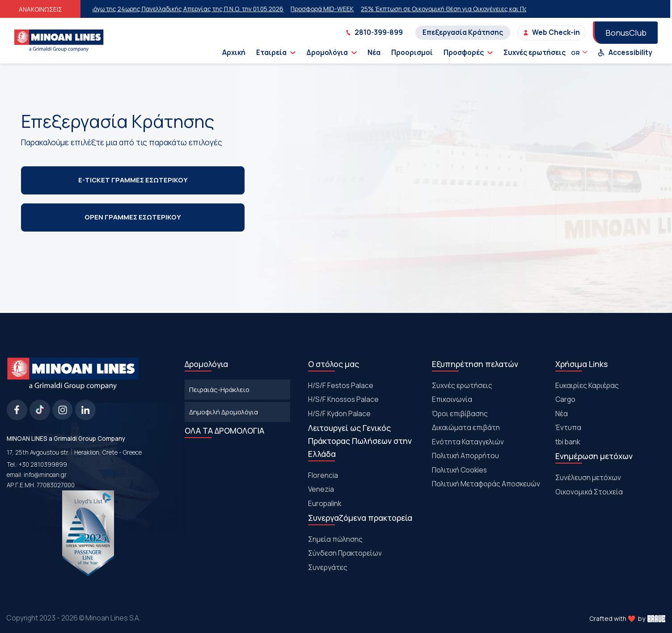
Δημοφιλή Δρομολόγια (224, 412)
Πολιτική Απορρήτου (465, 456)
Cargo (565, 399)
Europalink (325, 503)
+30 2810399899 (43, 464)
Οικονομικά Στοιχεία (589, 492)
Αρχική (234, 53)
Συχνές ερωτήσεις (535, 53)
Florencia (323, 475)
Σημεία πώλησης (335, 539)
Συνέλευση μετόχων (588, 477)
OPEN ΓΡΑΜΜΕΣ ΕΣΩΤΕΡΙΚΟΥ (133, 217)
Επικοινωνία (452, 399)
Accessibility (625, 53)
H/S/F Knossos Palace (343, 399)
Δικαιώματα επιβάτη (466, 427)
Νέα (374, 53)
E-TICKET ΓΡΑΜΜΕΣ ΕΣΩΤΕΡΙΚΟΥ (133, 180)
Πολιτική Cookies (459, 470)
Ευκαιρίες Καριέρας (587, 385)
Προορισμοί (412, 53)
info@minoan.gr (45, 475)
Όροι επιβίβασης (460, 414)
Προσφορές (468, 53)
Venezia (321, 489)
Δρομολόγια (332, 53)
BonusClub (626, 33)
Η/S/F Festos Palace (341, 385)
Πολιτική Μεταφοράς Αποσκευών (486, 484)
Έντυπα (568, 427)
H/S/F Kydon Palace (339, 414)
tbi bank (568, 442)
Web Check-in (552, 32)
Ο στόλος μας (334, 364)
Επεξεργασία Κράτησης (463, 32)
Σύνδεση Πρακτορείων (345, 553)
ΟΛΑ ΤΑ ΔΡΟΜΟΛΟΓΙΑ (224, 430)
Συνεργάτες (328, 567)
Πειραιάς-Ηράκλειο (219, 389)
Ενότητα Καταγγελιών (468, 442)
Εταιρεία (276, 53)
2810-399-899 (374, 32)
